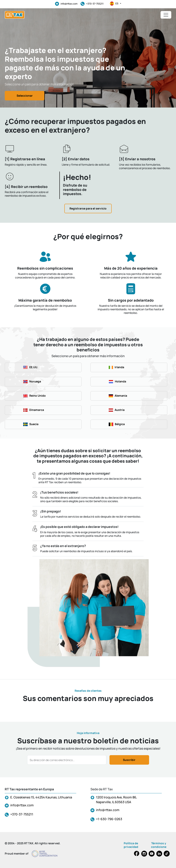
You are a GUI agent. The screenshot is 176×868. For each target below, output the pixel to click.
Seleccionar (25, 96)
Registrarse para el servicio (88, 208)
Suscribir (129, 760)
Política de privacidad (131, 845)
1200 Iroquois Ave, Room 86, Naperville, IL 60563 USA (117, 800)
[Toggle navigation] (166, 15)
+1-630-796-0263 (109, 819)
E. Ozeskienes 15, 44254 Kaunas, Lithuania (41, 797)
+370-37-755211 (92, 4)
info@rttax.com (66, 4)
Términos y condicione (159, 845)
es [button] (116, 4)
